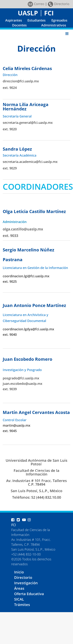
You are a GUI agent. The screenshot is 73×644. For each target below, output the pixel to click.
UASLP (28, 13)
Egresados (59, 20)
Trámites (22, 605)
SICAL (19, 599)
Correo (36, 4)
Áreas (19, 588)
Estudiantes (36, 20)
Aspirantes (14, 20)
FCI (49, 13)
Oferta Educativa (29, 594)
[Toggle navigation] (67, 34)
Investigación (26, 583)
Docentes (19, 25)
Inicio (19, 572)
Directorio (59, 4)
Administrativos (54, 25)
